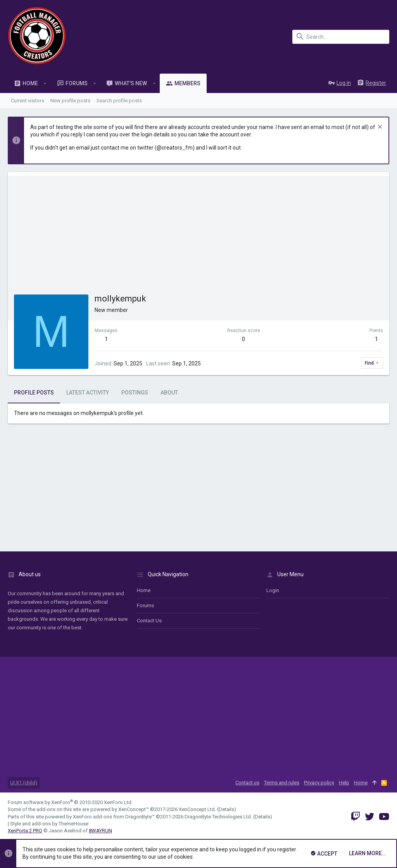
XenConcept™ (134, 809)
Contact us (149, 621)
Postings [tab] (135, 393)
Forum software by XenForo (70, 802)
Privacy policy (319, 783)
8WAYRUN (100, 831)
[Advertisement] (198, 230)
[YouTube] (384, 817)
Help (344, 783)
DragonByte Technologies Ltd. (218, 817)
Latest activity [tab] (88, 393)
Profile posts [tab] (34, 393)
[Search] (341, 37)
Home (144, 590)
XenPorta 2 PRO (25, 831)
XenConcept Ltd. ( (199, 809)
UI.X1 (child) (24, 783)
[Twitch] (356, 817)
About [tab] (169, 393)
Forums (145, 605)
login (273, 590)
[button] (45, 83)
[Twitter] (369, 817)
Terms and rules (282, 783)
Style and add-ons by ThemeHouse (49, 824)
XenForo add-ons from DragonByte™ (114, 817)
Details (226, 809)
